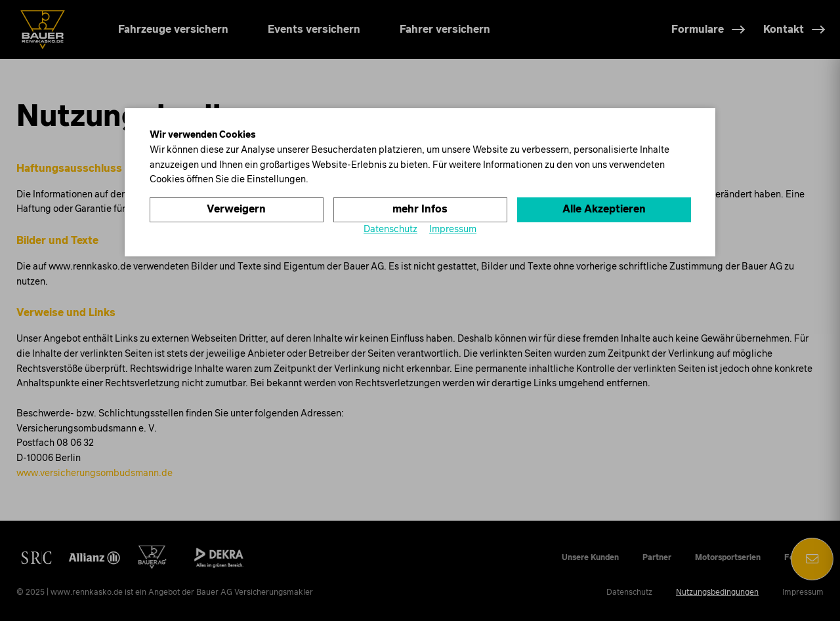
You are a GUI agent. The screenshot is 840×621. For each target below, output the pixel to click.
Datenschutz (390, 230)
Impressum (453, 230)
